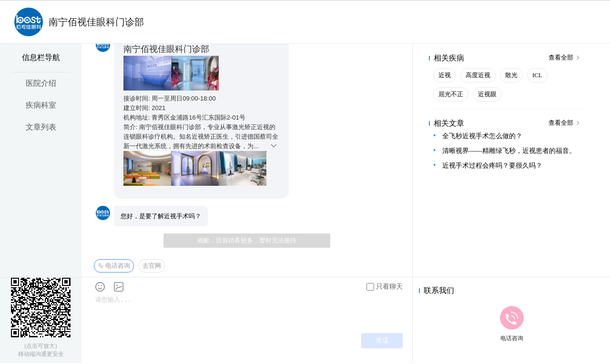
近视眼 (487, 94)
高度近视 (478, 75)
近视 (445, 75)
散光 (511, 75)
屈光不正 (451, 94)
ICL (537, 75)
